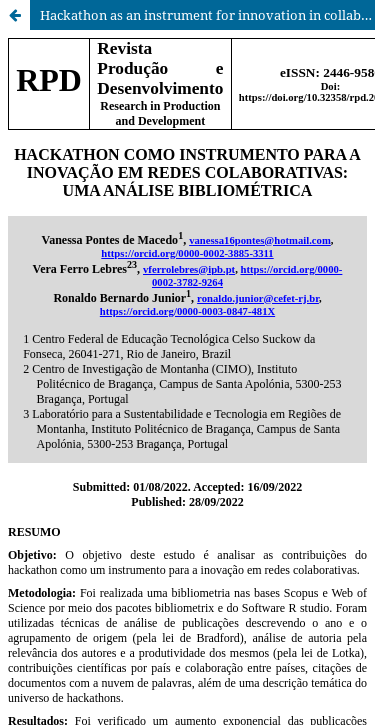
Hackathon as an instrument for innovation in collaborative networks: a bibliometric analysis (207, 15)
